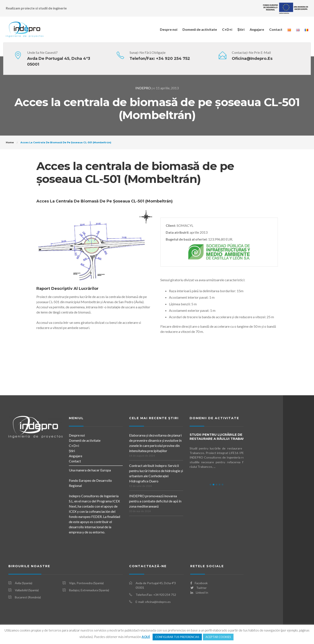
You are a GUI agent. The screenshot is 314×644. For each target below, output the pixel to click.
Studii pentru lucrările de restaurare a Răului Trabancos (221, 437)
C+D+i (227, 29)
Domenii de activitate (200, 29)
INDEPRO (143, 88)
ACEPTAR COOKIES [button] (218, 637)
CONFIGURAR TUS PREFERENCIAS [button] (177, 637)
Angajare (257, 29)
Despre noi (169, 29)
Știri (241, 29)
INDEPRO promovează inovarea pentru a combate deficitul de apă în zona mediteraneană (155, 501)
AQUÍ (146, 637)
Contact (276, 29)
